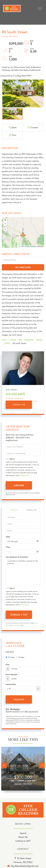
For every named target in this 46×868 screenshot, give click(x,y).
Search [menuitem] (23, 833)
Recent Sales (19, 398)
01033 (7, 343)
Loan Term (10, 652)
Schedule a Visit (32, 510)
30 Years (10, 657)
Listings (13, 340)
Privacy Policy (24, 475)
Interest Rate (11, 684)
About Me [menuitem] (23, 837)
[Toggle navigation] (40, 8)
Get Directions (23, 267)
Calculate (19, 699)
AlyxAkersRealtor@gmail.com (25, 866)
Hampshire (29, 340)
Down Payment (12, 674)
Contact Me (19, 405)
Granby (39, 340)
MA (20, 340)
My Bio (35, 401)
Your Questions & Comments (17, 557)
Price (8, 665)
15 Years (20, 657)
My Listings (10, 398)
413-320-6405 (15, 394)
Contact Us (14, 510)
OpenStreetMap (32, 246)
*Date (8, 537)
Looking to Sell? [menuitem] (23, 841)
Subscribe (19, 485)
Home (4, 340)
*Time (8, 547)
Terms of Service (16, 625)
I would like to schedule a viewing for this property (23, 572)
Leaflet (22, 246)
